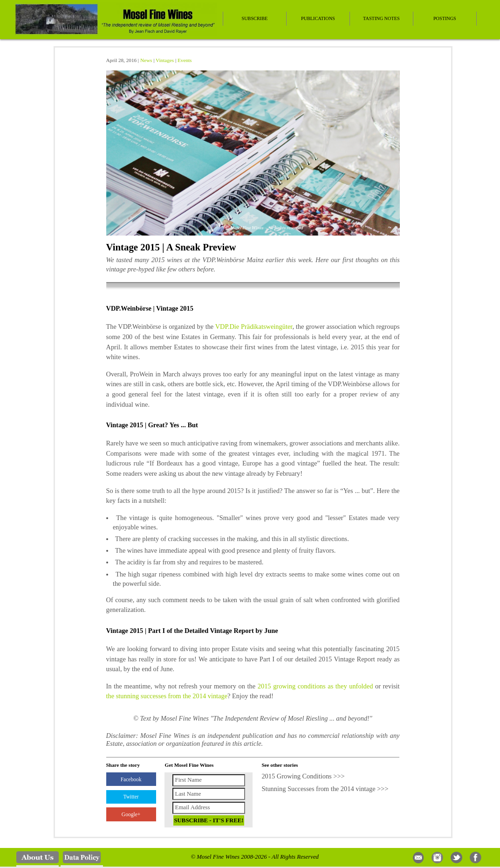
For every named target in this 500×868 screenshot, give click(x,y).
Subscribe (254, 18)
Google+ (131, 814)
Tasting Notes (381, 18)
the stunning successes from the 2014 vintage (167, 696)
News (146, 60)
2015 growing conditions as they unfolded (315, 686)
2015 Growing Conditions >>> (303, 776)
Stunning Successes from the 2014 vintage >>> (325, 789)
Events (185, 60)
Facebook (131, 779)
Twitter (131, 797)
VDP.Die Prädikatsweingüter (254, 326)
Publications (318, 18)
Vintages (165, 60)
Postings (445, 18)
